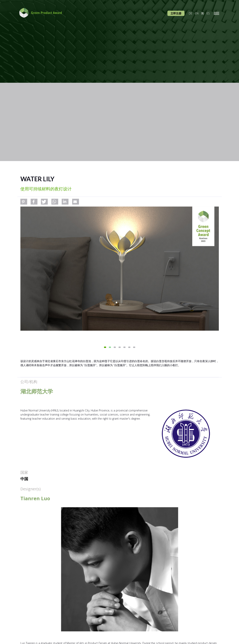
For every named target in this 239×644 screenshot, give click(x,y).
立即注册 (176, 13)
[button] (24, 202)
